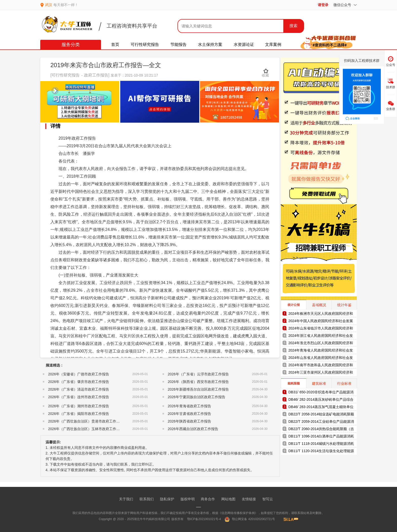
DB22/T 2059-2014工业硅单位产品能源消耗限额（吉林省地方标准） (321, 422)
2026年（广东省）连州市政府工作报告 (79, 397)
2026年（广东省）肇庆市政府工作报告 (79, 382)
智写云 (268, 499)
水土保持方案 (210, 44)
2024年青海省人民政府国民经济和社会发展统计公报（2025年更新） (321, 351)
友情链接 (249, 499)
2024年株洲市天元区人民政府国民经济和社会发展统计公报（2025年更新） (321, 314)
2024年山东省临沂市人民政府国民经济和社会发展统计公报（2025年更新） (321, 329)
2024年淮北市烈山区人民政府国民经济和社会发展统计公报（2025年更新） (321, 344)
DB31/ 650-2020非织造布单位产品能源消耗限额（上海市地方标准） (321, 393)
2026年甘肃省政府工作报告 (190, 414)
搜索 (293, 26)
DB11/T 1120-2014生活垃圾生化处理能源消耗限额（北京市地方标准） (321, 452)
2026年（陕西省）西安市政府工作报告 (198, 382)
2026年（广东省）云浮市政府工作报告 (198, 374)
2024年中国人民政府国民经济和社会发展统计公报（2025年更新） (321, 322)
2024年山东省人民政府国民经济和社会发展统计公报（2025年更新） (321, 359)
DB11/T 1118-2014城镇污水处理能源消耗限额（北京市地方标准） (321, 444)
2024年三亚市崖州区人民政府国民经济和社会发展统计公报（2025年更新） (321, 373)
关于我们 (126, 499)
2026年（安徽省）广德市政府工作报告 (79, 374)
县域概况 (319, 305)
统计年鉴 (344, 305)
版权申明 (188, 499)
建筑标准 (319, 383)
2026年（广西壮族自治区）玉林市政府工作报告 (86, 429)
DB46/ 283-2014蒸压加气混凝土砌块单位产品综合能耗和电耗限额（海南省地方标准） (321, 408)
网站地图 (228, 499)
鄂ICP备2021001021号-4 (204, 519)
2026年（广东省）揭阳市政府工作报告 (79, 414)
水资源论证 (244, 44)
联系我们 (147, 499)
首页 (115, 44)
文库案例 (273, 44)
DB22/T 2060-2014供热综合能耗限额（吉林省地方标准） (321, 430)
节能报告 (178, 44)
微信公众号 (345, 5)
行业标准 (344, 383)
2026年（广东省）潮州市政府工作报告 (79, 406)
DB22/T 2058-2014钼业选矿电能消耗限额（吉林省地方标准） (321, 415)
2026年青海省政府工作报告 (190, 406)
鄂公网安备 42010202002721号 (250, 519)
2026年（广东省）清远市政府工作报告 (79, 389)
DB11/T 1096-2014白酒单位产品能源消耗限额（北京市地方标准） (321, 437)
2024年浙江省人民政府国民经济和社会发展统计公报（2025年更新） (321, 336)
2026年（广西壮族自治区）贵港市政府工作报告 (86, 421)
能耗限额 (294, 383)
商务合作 (208, 499)
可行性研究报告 (145, 44)
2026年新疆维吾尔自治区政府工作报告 (198, 389)
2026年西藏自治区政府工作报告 (193, 429)
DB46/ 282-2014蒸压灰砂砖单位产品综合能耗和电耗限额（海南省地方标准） (321, 400)
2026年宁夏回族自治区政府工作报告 (197, 397)
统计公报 (294, 305)
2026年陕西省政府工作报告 (190, 421)
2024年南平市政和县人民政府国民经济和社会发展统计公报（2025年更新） (321, 366)
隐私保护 (167, 499)
